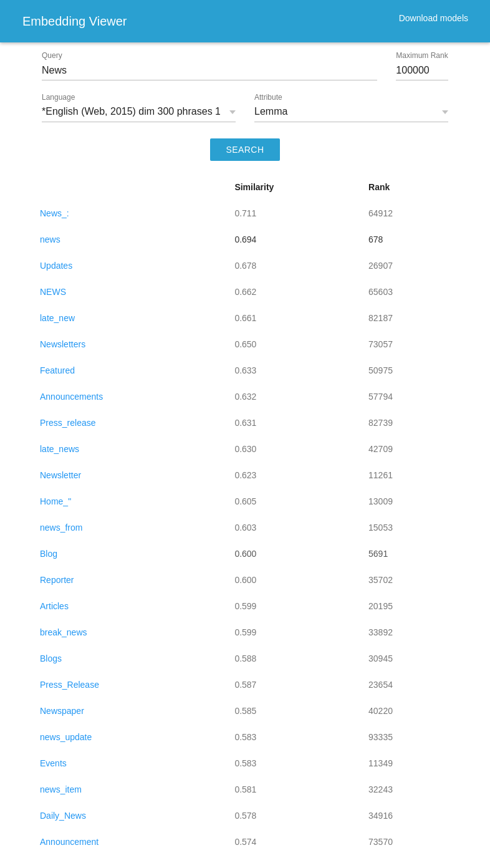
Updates (56, 266)
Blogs (51, 658)
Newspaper (62, 711)
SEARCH (245, 150)
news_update (66, 737)
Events (53, 763)
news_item (61, 789)
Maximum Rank (422, 55)
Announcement (69, 842)
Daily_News (63, 816)
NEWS (53, 292)
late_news (60, 449)
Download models (434, 18)
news (50, 239)
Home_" (55, 501)
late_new (57, 318)
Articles (54, 606)
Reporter (57, 580)
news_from (61, 528)
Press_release (68, 423)
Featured (57, 370)
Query (52, 55)
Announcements (71, 397)
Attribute (268, 97)
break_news (64, 632)
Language (58, 97)
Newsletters (63, 344)
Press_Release (70, 685)
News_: (55, 213)
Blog (49, 554)
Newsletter (60, 475)
